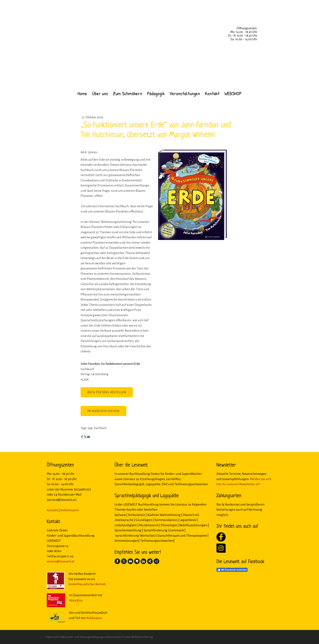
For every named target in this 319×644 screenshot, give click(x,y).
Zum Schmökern (128, 93)
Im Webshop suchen (103, 411)
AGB (63, 637)
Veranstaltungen (185, 93)
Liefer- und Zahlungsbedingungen (86, 637)
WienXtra (76, 600)
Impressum (52, 637)
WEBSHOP (233, 93)
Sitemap (149, 637)
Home (82, 93)
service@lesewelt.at (61, 561)
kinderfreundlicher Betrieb (87, 584)
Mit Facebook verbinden (232, 570)
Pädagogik (156, 93)
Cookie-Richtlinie (132, 637)
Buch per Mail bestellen (107, 392)
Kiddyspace (94, 618)
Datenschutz (114, 637)
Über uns (100, 93)
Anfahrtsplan (69, 510)
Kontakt (212, 93)
